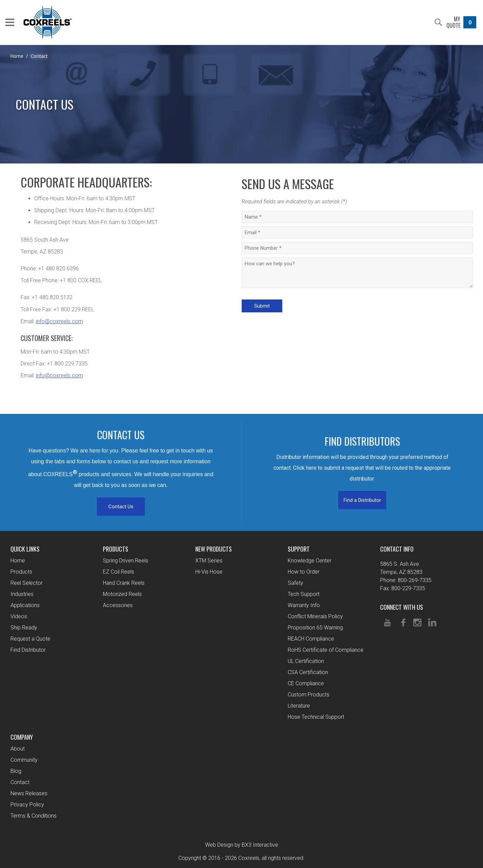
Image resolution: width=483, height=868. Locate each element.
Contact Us (121, 507)
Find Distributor (28, 650)
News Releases (29, 793)
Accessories (118, 605)
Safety (295, 583)
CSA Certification (308, 672)
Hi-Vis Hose (209, 572)
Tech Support (304, 594)
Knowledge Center (310, 561)
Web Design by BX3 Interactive (242, 845)
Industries (22, 594)
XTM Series (209, 561)
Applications (25, 605)
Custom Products (309, 695)
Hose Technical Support (316, 717)
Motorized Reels (122, 594)
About (18, 749)
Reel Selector (27, 583)
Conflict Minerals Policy (315, 616)
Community (24, 760)
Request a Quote (30, 639)
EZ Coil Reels (118, 572)
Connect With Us (402, 607)
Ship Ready (24, 628)
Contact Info (397, 549)
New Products (214, 549)
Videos (19, 616)
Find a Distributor (362, 500)
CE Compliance (306, 683)
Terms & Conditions (34, 816)
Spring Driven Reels (126, 561)
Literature (299, 706)
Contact (20, 782)
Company (22, 737)
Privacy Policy (27, 805)
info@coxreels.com (59, 321)
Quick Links (25, 549)
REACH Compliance (311, 639)
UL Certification (306, 661)
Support (299, 549)
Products (21, 572)
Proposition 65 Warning (315, 628)
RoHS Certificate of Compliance (326, 650)
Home (17, 56)
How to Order (304, 572)
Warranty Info (304, 605)
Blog (16, 771)
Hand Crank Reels (124, 583)
